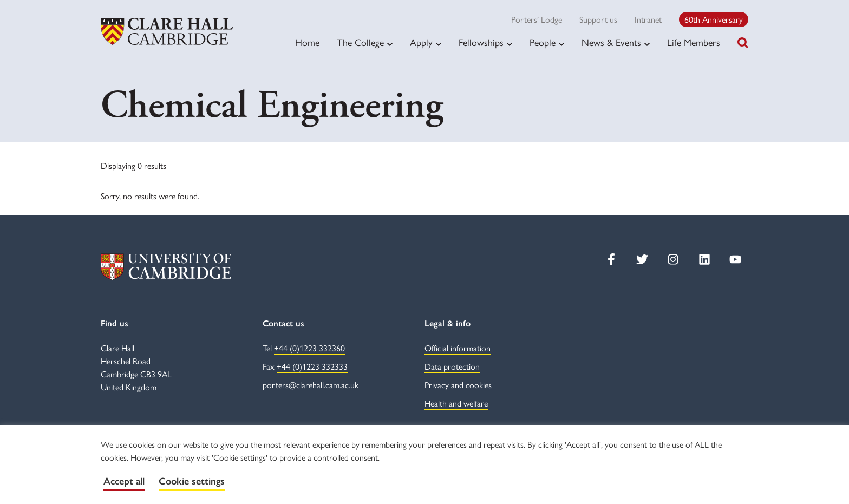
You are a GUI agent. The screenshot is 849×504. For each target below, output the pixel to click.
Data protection (452, 366)
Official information (458, 348)
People (543, 42)
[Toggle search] (743, 43)
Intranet (648, 19)
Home (307, 42)
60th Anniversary (714, 19)
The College (360, 42)
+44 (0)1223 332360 (309, 348)
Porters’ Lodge (537, 19)
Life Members (694, 42)
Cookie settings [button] (192, 481)
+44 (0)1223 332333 (312, 366)
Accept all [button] (124, 481)
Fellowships (481, 42)
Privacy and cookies (458, 385)
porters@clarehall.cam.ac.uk (311, 385)
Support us (598, 19)
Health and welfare (456, 403)
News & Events (611, 42)
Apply (421, 42)
